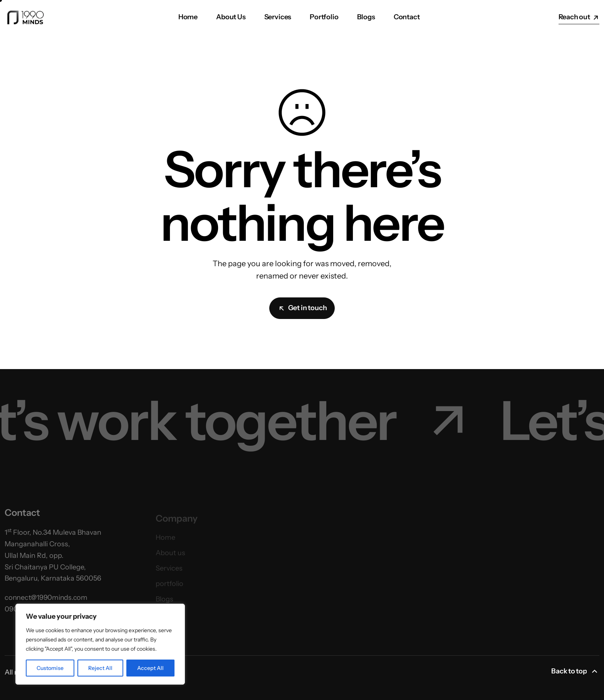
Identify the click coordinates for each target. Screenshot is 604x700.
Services (278, 17)
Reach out (579, 17)
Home (188, 17)
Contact (407, 17)
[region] (100, 644)
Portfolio (324, 17)
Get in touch (303, 308)
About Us (231, 17)
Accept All (150, 668)
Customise (50, 668)
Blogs (366, 17)
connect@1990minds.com (46, 602)
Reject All (100, 668)
